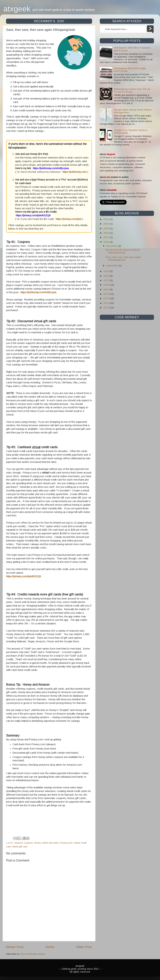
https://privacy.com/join (69, 219)
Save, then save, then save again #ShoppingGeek (123, 259)
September (112, 266)
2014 (106, 294)
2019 (106, 271)
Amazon (19, 843)
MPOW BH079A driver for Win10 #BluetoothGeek (123, 251)
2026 (106, 219)
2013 (106, 298)
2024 (106, 228)
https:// (24, 292)
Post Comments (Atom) (33, 954)
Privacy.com (66, 843)
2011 (106, 308)
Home (50, 947)
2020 (106, 242)
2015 (106, 289)
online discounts (50, 843)
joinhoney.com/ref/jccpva (42, 292)
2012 (106, 303)
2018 (106, 276)
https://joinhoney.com (74, 172)
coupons (29, 843)
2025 (106, 224)
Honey (38, 843)
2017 (106, 280)
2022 (106, 233)
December (112, 246)
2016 (106, 285)
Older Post (84, 947)
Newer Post (15, 947)
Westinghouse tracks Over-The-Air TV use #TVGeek (132, 90)
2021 (106, 237)
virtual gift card (20, 847)
